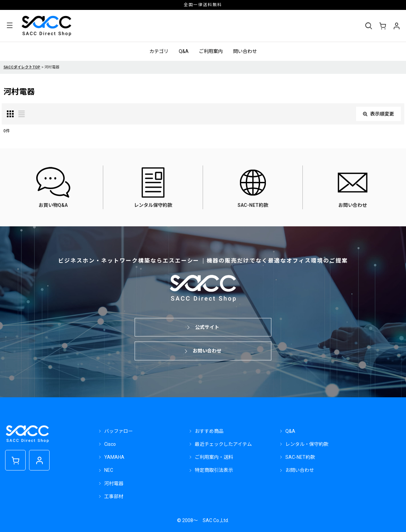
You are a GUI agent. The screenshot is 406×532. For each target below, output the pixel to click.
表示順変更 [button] (378, 114)
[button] (10, 26)
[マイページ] (396, 26)
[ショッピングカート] (382, 26)
